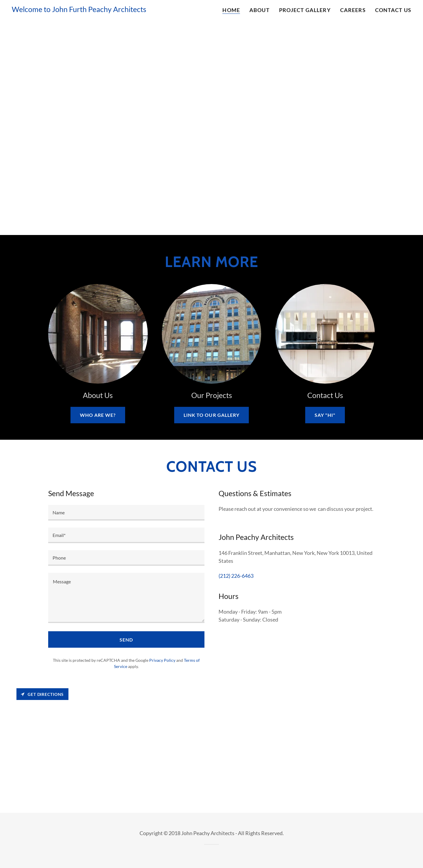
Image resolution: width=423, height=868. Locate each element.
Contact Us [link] (393, 10)
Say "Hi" (325, 415)
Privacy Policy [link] (162, 660)
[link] (79, 10)
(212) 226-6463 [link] (236, 576)
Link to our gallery (211, 415)
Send (126, 640)
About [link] (260, 10)
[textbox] (126, 513)
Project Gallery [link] (305, 10)
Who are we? (98, 415)
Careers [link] (353, 10)
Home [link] (231, 10)
